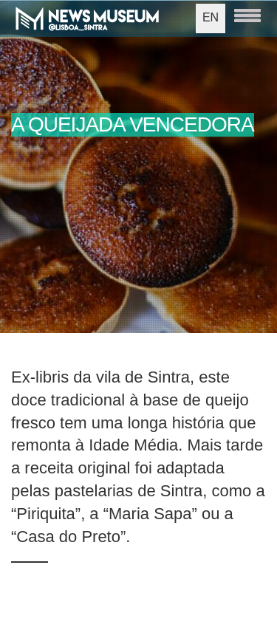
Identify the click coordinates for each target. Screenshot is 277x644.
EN (211, 17)
